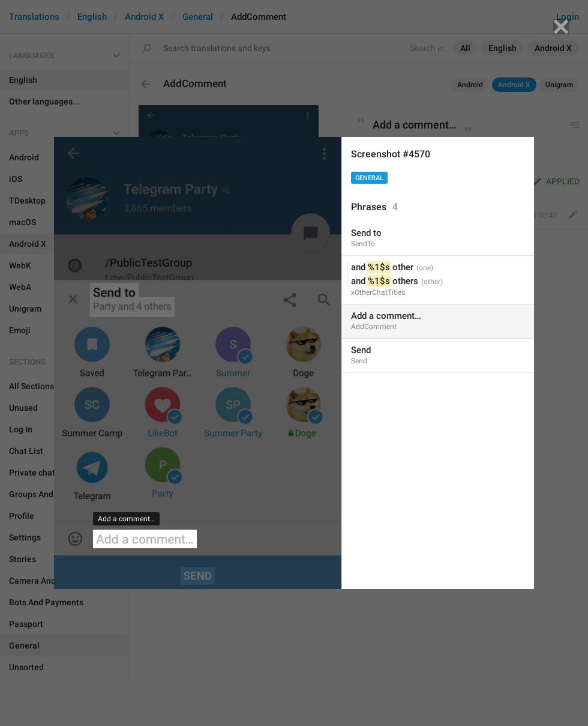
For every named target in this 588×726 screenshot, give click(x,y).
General (369, 178)
